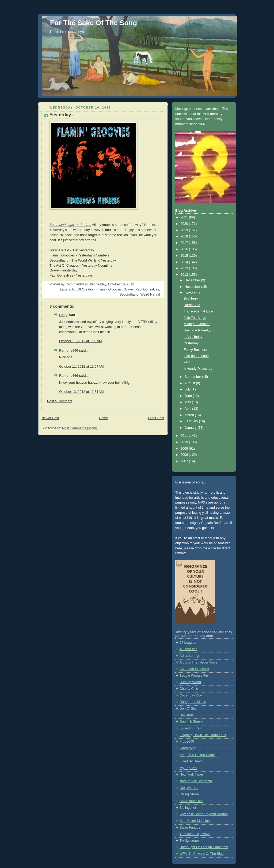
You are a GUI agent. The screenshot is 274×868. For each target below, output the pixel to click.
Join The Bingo (195, 318)
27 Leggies (188, 643)
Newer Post (50, 418)
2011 (185, 436)
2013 (185, 268)
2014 (185, 262)
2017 (185, 243)
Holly (63, 315)
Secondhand (129, 295)
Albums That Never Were (198, 662)
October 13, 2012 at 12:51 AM (81, 392)
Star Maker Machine (195, 821)
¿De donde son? (196, 356)
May (188, 402)
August (190, 383)
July (188, 389)
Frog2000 (187, 742)
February (192, 421)
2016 (185, 249)
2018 (185, 236)
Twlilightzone (189, 841)
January (191, 428)
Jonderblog (188, 748)
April (189, 409)
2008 (185, 455)
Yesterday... (193, 343)
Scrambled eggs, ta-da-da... (70, 225)
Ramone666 (69, 351)
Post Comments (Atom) (80, 428)
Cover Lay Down (192, 695)
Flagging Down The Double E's (203, 735)
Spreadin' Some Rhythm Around (204, 814)
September (193, 377)
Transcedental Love (199, 311)
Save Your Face (191, 801)
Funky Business (196, 350)
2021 (185, 217)
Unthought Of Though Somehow (204, 847)
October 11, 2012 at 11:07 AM (81, 367)
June (189, 396)
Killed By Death (191, 761)
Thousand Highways (195, 834)
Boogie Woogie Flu (194, 676)
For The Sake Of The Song (94, 23)
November (193, 287)
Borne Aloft (192, 305)
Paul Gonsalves (147, 289)
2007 (185, 461)
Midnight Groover (197, 324)
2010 (185, 442)
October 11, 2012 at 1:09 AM (80, 341)
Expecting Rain (191, 728)
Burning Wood (190, 682)
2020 (185, 224)
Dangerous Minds (193, 702)
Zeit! (187, 362)
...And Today (193, 337)
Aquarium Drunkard (194, 669)
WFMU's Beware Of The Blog (202, 854)
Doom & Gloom (191, 722)
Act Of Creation (83, 289)
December (193, 280)
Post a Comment (60, 401)
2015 (185, 256)
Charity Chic (189, 689)
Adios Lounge (190, 656)
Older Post (156, 418)
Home (104, 418)
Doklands (187, 715)
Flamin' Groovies (109, 289)
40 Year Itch (189, 649)
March (190, 415)
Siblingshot (188, 808)
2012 (185, 275)
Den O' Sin (188, 709)
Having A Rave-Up (198, 330)
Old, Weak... (189, 788)
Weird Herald (150, 295)
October (191, 293)
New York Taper (191, 774)
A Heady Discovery (198, 369)
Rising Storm (189, 794)
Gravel (129, 289)
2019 (185, 230)
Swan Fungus (190, 828)
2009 (185, 449)
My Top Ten (188, 768)
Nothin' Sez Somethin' (196, 781)
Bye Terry (191, 299)
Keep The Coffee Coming (199, 755)
